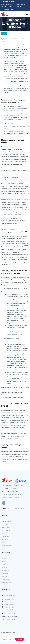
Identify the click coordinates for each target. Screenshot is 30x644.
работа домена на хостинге (12, 131)
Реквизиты (5, 564)
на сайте (9, 6)
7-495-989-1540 (10, 610)
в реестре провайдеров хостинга (12, 495)
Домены (4, 533)
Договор (4, 567)
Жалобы (4, 576)
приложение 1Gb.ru (21, 508)
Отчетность (5, 570)
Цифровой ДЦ (6, 530)
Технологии (5, 536)
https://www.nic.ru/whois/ (8, 162)
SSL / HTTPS (6, 539)
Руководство (6, 579)
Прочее (4, 542)
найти (20, 639)
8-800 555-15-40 (20, 4)
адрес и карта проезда (9, 619)
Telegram (17, 6)
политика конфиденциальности (11, 498)
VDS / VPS (5, 524)
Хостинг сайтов (6, 521)
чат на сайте (9, 602)
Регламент (5, 573)
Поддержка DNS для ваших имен (11, 214)
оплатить (7, 2)
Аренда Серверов (7, 527)
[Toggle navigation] (27, 14)
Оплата (4, 561)
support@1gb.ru (7, 4)
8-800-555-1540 (10, 607)
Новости (4, 558)
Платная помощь (7, 545)
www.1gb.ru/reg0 (11, 359)
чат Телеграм (9, 604)
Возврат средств (7, 582)
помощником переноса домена (13, 109)
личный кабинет (7, 9)
